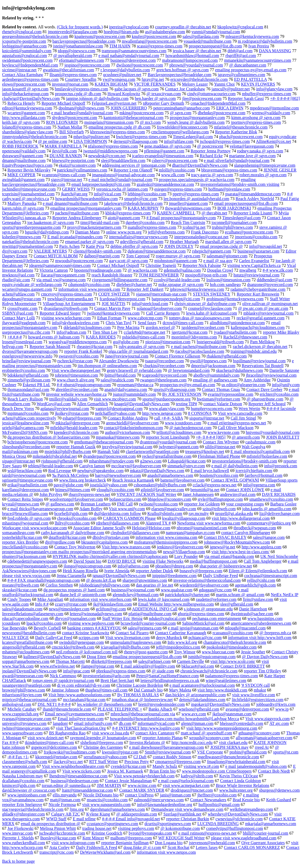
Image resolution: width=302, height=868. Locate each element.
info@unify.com (286, 385)
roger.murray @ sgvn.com (178, 256)
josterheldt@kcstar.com (22, 537)
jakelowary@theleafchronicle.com (133, 203)
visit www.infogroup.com (73, 843)
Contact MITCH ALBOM (56, 256)
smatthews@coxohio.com (271, 499)
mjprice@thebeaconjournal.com (29, 700)
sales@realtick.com (117, 380)
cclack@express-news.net (215, 485)
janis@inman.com (176, 795)
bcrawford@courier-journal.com (148, 623)
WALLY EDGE (15, 638)
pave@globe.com (68, 485)
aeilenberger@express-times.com (30, 79)
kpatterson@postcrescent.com (100, 36)
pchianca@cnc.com (205, 638)
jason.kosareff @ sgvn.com (25, 89)
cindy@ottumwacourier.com (211, 94)
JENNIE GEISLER (280, 170)
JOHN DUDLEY (179, 246)
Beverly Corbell (47, 628)
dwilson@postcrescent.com (140, 65)
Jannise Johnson (65, 690)
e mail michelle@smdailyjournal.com (120, 180)
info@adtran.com (71, 332)
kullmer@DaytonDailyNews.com (52, 657)
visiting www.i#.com (201, 766)
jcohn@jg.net (194, 227)
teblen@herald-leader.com (51, 466)
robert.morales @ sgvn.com (263, 175)
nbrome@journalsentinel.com (202, 528)
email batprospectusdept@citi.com (101, 184)
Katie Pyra (95, 246)
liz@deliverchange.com (279, 514)
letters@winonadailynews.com (96, 614)
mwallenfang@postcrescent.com (150, 41)
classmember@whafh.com (25, 762)
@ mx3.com (150, 122)
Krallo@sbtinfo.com (165, 514)
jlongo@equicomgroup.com (88, 566)
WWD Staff (56, 819)
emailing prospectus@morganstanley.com (86, 208)
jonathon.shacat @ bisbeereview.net (142, 700)
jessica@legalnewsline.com (26, 423)
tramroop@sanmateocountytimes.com (134, 51)
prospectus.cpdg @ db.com (78, 94)
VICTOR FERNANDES (155, 84)
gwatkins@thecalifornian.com (69, 70)
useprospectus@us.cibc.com (26, 332)
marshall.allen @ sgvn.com (228, 242)
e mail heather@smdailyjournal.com (82, 113)
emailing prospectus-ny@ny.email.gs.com (251, 70)
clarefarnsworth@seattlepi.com (152, 451)
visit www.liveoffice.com (254, 695)
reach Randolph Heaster (112, 275)
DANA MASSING (275, 51)
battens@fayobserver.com (182, 480)
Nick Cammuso (63, 676)
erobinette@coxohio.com (24, 370)
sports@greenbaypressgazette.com (31, 227)
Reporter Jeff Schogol (267, 404)
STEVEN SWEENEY (212, 294)
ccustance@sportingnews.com (113, 824)
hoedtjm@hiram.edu (121, 32)
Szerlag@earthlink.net (182, 814)
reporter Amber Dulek (155, 571)
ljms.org (77, 809)
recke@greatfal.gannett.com (260, 318)
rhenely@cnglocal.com (22, 32)
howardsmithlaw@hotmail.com (192, 56)
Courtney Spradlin (81, 79)
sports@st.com (286, 752)
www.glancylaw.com (167, 409)
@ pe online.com (53, 141)
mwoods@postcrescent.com (79, 261)
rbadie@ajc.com (16, 280)
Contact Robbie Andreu (128, 418)
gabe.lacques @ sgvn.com (137, 89)
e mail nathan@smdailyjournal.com (129, 56)
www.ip (282, 709)
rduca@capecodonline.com (25, 618)
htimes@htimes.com (73, 490)
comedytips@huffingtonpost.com (235, 828)
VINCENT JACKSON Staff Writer (146, 494)
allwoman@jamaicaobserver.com (264, 738)
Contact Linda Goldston (240, 781)
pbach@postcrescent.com (241, 137)
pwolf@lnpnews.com (208, 361)
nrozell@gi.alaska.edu (234, 514)
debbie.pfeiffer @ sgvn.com (134, 246)
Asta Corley (60, 847)
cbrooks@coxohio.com (77, 518)
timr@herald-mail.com (100, 222)
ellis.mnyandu (65, 795)
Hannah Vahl (108, 451)
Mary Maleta (180, 690)
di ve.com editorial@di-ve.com (84, 685)
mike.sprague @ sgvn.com (181, 285)
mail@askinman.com (20, 451)
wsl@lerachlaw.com (25, 471)
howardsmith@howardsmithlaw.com (86, 199)
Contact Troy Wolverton (75, 547)
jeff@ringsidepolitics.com (178, 647)
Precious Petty (137, 762)
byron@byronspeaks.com (150, 833)
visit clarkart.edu (233, 743)
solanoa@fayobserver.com (159, 308)
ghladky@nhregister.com (23, 814)
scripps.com (89, 638)
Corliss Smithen (59, 585)
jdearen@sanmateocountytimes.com (60, 265)
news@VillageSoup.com (184, 552)
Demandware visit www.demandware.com (187, 809)
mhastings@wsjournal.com (25, 523)
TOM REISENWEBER (159, 275)
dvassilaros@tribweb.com (66, 308)
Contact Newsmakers (208, 800)
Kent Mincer (93, 838)
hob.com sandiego (225, 285)
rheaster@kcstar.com (94, 347)
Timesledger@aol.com (241, 218)
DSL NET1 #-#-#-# (54, 704)
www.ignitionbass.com (27, 795)
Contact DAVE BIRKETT (242, 666)
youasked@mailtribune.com (208, 41)
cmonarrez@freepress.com (178, 762)
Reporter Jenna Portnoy (211, 151)
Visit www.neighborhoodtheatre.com (73, 766)
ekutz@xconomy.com (77, 165)
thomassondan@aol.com (28, 389)
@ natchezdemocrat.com (190, 428)
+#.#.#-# (15, 337)
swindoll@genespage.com (81, 642)
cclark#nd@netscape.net (144, 332)
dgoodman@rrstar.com (22, 299)
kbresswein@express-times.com (118, 132)
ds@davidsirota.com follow (117, 514)
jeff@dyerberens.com (166, 232)
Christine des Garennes (103, 747)
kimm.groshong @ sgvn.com (256, 118)
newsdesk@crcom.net (107, 156)
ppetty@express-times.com (196, 194)
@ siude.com (163, 671)
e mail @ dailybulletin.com (235, 466)
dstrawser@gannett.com (23, 156)
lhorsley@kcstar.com (58, 838)
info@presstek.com (281, 466)
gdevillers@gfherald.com (142, 242)
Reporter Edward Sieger (60, 313)
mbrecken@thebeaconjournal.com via (143, 714)
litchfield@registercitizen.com (258, 700)
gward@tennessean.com (23, 676)
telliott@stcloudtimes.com (179, 432)
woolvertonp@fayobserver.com (76, 499)
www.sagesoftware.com (22, 733)
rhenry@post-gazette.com (146, 652)
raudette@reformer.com (216, 599)
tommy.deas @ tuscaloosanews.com (200, 318)
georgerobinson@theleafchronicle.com (35, 36)
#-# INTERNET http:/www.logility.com (146, 728)
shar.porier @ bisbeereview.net (226, 566)
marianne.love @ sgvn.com (252, 156)
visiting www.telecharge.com (66, 318)
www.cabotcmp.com (145, 318)
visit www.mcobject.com (115, 399)
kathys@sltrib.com (197, 776)
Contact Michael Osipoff (118, 265)
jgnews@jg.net (222, 547)
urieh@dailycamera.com (23, 428)
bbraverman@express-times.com (229, 170)
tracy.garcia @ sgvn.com (212, 175)
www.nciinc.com (142, 785)
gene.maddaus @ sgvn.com (168, 146)
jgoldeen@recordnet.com (203, 327)
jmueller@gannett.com (188, 203)
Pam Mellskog (262, 342)
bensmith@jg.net (205, 490)
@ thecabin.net (214, 213)
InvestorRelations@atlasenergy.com (33, 614)
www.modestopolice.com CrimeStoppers (217, 771)
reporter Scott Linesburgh (168, 437)
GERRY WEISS (76, 189)
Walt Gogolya (254, 447)
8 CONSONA (200, 413)
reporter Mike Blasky (281, 332)
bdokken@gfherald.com (28, 375)
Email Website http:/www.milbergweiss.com (176, 604)
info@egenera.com (259, 485)
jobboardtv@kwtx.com (276, 704)
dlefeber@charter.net (134, 285)
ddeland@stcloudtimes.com (87, 327)
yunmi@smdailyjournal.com (216, 32)
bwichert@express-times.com (141, 137)
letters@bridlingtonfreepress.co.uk (170, 680)
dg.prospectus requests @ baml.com (74, 590)
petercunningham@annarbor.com (181, 108)
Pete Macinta (128, 327)
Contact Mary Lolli (19, 318)
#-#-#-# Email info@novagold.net (131, 819)
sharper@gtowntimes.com (145, 580)
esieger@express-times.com (178, 189)
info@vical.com (108, 194)
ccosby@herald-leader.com (177, 280)
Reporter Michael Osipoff (63, 103)
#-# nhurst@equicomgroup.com (84, 385)
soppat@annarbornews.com (26, 661)
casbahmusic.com (260, 442)
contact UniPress (139, 795)
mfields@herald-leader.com (74, 428)
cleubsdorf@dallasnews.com (135, 533)
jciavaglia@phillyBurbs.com (125, 647)
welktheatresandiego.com (251, 809)
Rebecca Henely (21, 103)
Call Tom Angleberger (263, 561)
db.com (125, 723)
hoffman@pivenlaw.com (229, 189)
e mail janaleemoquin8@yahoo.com (256, 766)
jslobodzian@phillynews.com (104, 585)
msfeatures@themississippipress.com (166, 542)
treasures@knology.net (205, 451)
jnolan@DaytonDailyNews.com (29, 671)
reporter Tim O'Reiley (263, 671)
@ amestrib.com (246, 437)
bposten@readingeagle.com (98, 270)
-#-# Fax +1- (18, 757)
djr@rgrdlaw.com (60, 542)
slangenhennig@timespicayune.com (265, 165)
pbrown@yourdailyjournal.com (196, 65)
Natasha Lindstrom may (23, 776)
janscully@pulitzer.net (231, 89)
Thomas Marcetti (70, 661)
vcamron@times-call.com (64, 175)
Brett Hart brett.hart (117, 680)
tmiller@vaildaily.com (68, 399)
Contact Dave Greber (264, 389)
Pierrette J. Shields (18, 838)
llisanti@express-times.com (73, 75)
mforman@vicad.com (156, 723)
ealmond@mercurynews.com (159, 800)
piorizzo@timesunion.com (168, 342)
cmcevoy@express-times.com (67, 294)
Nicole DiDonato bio (101, 795)
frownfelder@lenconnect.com (182, 127)
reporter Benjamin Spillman (125, 843)
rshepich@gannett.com (212, 251)
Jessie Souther (253, 652)
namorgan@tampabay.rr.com (190, 533)
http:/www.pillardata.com (24, 118)
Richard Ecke (211, 156)
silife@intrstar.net (220, 447)
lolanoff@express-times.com (27, 127)
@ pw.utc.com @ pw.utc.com (263, 308)
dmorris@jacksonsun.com (213, 366)
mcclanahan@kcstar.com (84, 700)
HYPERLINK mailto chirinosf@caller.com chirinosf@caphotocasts (110, 556)
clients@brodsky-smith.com (97, 251)
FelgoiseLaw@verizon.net (114, 103)
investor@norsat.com (70, 84)
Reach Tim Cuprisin (188, 222)
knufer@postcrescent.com (154, 36)
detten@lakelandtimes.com (202, 700)
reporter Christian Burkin (188, 819)
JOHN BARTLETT (283, 437)
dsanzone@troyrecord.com (270, 285)
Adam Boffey (91, 509)
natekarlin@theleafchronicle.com (30, 242)
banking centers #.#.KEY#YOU (94, 628)
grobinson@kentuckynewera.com (235, 299)
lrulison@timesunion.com (228, 280)
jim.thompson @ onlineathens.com (107, 366)
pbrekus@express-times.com (121, 671)
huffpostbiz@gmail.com (219, 805)
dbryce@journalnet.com (75, 618)
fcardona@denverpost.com (122, 299)
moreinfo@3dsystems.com (194, 337)
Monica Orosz (14, 456)
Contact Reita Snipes (25, 499)
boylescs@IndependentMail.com (30, 65)
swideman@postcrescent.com (27, 60)
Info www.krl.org (182, 642)
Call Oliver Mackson (236, 428)
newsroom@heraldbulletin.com (29, 633)
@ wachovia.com (143, 270)
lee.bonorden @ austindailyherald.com (196, 199)
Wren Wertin (249, 409)
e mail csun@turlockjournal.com (186, 781)
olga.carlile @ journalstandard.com (138, 351)
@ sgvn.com (181, 113)
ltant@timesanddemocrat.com (87, 790)
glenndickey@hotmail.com (135, 595)
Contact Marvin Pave (112, 308)
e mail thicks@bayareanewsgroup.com (40, 509)
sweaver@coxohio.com (79, 356)
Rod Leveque (60, 471)
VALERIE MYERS (50, 251)
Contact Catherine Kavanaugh (181, 633)
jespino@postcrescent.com (87, 65)
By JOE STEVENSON (182, 394)
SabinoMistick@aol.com (203, 623)
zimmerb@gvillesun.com (29, 380)
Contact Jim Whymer (221, 442)
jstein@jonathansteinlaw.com (78, 46)
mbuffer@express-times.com (267, 94)
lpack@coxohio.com (44, 623)
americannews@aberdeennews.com (261, 623)
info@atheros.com (133, 566)
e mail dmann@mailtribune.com (70, 203)
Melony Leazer (195, 84)
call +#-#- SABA (169, 418)
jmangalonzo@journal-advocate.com (123, 175)
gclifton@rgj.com (111, 609)
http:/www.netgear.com (162, 413)
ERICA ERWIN (230, 108)
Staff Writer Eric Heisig (122, 618)
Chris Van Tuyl (118, 323)
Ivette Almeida (117, 571)
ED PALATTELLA (250, 79)
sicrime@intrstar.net (19, 70)
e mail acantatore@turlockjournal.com (202, 685)
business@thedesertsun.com (75, 781)
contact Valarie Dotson (223, 404)
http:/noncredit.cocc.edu (192, 743)
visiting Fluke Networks (163, 561)
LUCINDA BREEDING (218, 824)
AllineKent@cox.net (273, 141)
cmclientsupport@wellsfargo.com (180, 132)
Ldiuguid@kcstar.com (187, 461)
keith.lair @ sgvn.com (21, 122)
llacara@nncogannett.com (63, 275)
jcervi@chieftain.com (254, 471)
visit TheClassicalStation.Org (81, 728)
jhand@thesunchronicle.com (67, 709)
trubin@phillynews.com (232, 227)
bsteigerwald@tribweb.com (220, 342)
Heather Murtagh (184, 242)
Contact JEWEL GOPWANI (235, 480)
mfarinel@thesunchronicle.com (241, 127)
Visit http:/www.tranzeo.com (126, 547)
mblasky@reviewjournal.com (268, 313)
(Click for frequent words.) (80, 27)
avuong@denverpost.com (247, 709)
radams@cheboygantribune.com (258, 289)
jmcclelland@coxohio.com (25, 547)
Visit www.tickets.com (82, 771)
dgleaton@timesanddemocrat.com (157, 251)
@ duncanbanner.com (248, 65)
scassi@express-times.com (160, 46)
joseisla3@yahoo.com (108, 485)
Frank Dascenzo (205, 232)
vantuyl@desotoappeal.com (119, 409)
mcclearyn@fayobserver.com (136, 466)
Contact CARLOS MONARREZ (252, 847)
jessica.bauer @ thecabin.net (197, 51)
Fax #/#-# (10, 743)
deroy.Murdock (169, 638)
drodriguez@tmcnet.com (192, 790)
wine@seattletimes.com (226, 680)
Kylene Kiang (98, 814)
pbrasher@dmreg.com (174, 566)
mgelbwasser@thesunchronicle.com (228, 757)
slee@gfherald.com (237, 604)
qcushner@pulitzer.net (122, 75)
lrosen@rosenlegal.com (22, 342)
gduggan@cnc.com (215, 590)
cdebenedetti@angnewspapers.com (37, 561)
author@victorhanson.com (128, 432)
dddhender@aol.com (275, 280)
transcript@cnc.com (57, 852)
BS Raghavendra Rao (67, 733)
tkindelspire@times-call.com (49, 743)
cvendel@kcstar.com (129, 766)
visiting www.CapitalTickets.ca (254, 265)
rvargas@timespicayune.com (27, 719)
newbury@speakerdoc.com (100, 471)
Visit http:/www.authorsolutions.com (80, 695)
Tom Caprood (138, 256)
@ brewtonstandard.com (189, 370)
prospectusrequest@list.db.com (215, 46)
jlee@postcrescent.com (202, 98)
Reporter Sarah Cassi (246, 98)
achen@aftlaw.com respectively (29, 418)
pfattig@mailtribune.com (150, 614)
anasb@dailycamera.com (126, 389)
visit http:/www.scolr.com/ (233, 661)
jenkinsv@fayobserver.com (180, 547)
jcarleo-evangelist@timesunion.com (163, 156)
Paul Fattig (290, 199)
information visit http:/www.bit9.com (260, 638)
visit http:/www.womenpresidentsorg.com (222, 728)
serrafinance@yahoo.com (105, 757)
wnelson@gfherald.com (199, 709)
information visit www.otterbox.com (101, 599)
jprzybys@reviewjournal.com (127, 447)
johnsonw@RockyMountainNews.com (237, 542)
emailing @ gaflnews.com (215, 380)
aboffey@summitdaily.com (217, 375)
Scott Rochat (178, 847)
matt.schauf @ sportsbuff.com (206, 733)
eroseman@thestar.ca (135, 385)
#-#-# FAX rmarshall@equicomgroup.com (44, 580)
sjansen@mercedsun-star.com (161, 294)
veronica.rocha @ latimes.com (122, 189)
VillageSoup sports (281, 480)
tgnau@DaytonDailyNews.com (119, 576)
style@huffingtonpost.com (220, 499)
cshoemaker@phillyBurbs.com (160, 485)
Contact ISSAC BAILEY (225, 537)
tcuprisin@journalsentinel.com (28, 194)
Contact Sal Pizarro (132, 633)
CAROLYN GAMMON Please (129, 518)
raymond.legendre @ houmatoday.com (103, 738)
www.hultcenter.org (236, 790)
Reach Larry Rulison (25, 399)
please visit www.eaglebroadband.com (244, 838)
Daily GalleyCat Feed (54, 638)
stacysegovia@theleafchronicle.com (33, 809)
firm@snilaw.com (258, 599)
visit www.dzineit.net (46, 738)
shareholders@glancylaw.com (28, 132)
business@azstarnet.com (258, 251)
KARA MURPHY (143, 208)
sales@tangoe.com (269, 537)
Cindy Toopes (19, 599)
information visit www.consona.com (167, 537)
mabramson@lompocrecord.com (190, 60)
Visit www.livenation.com (128, 638)
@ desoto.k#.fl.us (101, 580)
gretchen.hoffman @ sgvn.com (183, 70)
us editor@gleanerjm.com (244, 385)
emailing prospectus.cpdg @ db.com (120, 127)
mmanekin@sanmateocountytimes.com (258, 60)
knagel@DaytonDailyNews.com (142, 404)
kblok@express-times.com (128, 213)
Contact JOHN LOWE (245, 490)
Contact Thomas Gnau (221, 389)
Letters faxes (207, 847)
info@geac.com (76, 671)
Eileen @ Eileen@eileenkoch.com (258, 571)
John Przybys (51, 494)
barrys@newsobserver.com (118, 475)
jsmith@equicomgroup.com (212, 657)
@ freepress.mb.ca (275, 633)
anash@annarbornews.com (170, 475)
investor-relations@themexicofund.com (207, 580)
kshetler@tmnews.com (22, 237)
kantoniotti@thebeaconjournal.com (133, 118)
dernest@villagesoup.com (135, 141)
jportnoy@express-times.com (256, 122)
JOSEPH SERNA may (229, 747)
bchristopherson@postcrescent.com (38, 442)
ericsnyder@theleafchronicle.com (199, 79)
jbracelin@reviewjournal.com (271, 375)
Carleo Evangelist (254, 261)
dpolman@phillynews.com (81, 108)
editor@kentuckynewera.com (27, 108)
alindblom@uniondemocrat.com (237, 323)
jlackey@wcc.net (68, 762)
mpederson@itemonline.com (274, 108)
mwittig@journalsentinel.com (27, 246)
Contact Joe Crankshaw (185, 89)
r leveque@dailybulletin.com (125, 70)
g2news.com (151, 461)
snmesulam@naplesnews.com (136, 642)
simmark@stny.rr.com (186, 466)
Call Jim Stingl (243, 418)
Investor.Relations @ (147, 743)
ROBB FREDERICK (20, 146)
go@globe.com (126, 342)
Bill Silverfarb (72, 132)
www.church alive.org (75, 380)
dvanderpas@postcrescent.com (109, 456)
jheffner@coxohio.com (217, 795)
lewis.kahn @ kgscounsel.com (164, 599)
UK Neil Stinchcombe (279, 556)
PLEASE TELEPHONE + (120, 709)
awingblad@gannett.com (23, 180)
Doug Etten (96, 657)
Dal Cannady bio (148, 690)
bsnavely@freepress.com (201, 571)
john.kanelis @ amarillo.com (267, 509)
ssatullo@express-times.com (152, 227)
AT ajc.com (279, 723)
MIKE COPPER (21, 175)
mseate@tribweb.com (21, 585)
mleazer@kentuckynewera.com (252, 36)
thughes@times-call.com (106, 690)
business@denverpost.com (133, 60)
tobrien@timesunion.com (77, 375)
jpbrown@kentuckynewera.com (197, 289)
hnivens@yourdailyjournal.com (273, 432)
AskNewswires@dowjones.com (29, 571)
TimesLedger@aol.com (193, 137)
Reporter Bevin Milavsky (29, 170)
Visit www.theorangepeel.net (76, 370)
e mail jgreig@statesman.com (193, 628)
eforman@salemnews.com (81, 60)
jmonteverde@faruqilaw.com (73, 32)
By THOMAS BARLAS (138, 695)
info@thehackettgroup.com (25, 94)
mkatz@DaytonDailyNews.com (157, 471)
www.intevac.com (17, 833)
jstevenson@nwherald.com (212, 843)
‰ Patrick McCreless (70, 475)
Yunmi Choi (224, 84)
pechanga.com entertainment (217, 618)
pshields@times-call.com (144, 337)
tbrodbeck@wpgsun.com (255, 528)
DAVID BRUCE (122, 561)
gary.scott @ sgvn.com (128, 261)
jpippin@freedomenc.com (174, 576)
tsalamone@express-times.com (232, 676)
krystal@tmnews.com (21, 504)
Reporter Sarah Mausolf (50, 347)
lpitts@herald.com (120, 375)
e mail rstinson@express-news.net (207, 833)
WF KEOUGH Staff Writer (181, 838)
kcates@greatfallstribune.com (27, 642)
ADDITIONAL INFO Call (155, 609)
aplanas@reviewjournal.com (65, 409)
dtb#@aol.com (240, 51)
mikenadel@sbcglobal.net (55, 456)
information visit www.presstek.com (89, 289)
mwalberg (248, 270)
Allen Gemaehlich (92, 404)
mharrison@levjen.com (22, 695)
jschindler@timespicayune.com (29, 189)
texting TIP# (186, 404)
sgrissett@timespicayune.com (27, 480)
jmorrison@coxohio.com (256, 237)
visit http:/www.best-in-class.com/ (240, 552)
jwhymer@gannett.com (179, 447)
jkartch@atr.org (74, 194)
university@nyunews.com (24, 723)
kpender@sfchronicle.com (76, 432)
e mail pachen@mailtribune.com (199, 347)
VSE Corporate (210, 752)
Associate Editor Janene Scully (99, 528)
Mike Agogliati (50, 599)
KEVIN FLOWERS (258, 84)
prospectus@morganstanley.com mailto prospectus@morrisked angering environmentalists (79, 552)
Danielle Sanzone (284, 370)
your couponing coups (245, 504)
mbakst (260, 690)
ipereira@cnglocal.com (129, 27)
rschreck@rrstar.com (75, 361)
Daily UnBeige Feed (221, 576)
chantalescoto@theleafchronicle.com (235, 642)
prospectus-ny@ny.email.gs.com (187, 385)
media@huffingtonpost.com (213, 561)
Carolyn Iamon (92, 466)
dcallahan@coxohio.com (23, 781)
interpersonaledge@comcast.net (201, 237)
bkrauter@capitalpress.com (104, 542)
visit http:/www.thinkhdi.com (222, 690)
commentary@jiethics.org (269, 523)
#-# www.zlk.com (278, 270)
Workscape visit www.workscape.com (34, 528)
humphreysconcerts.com (212, 409)
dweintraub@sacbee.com (252, 614)
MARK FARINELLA (63, 146)
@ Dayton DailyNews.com (265, 657)
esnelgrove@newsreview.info (27, 356)
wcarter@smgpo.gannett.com (27, 289)
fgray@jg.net (153, 79)
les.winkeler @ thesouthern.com (104, 704)
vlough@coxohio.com (115, 490)
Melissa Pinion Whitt (58, 828)
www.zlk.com (173, 175)
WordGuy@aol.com (54, 404)
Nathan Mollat (70, 127)
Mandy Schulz (165, 766)
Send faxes (147, 323)
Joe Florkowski (20, 828)
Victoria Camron (54, 270)
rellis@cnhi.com (261, 580)
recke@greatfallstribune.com (167, 456)
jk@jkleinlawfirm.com (113, 604)
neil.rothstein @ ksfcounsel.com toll (87, 652)
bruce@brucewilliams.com (25, 514)
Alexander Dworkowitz (119, 361)
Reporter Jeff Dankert (145, 289)
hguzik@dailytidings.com (47, 232)
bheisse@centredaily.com (241, 723)
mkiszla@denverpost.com (77, 423)
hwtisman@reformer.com (219, 399)
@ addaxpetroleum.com (137, 814)
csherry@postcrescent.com (175, 160)
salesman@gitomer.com (227, 256)
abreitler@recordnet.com (77, 389)
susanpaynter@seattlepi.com (26, 685)
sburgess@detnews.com (279, 790)
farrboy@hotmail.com (264, 475)
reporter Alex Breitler (20, 542)
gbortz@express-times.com (201, 614)
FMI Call (125, 504)
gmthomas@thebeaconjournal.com (104, 442)
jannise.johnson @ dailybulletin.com (97, 98)
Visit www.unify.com (127, 509)
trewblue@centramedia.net (70, 299)
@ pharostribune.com (265, 399)
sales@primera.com (145, 628)
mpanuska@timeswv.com (118, 437)
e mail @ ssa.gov (218, 261)
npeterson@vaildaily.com (24, 151)
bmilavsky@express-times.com (81, 89)
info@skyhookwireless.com (76, 323)
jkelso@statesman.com (232, 714)
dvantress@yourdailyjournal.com (168, 442)
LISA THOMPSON (90, 141)
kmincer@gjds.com (19, 785)
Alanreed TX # (158, 523)
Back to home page (18, 861)
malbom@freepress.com (131, 838)
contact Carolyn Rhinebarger (246, 533)
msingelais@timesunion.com (109, 122)
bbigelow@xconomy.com (169, 499)
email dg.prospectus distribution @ (50, 824)
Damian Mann (87, 232)
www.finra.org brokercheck (83, 480)
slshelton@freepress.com (102, 743)
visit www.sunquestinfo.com (107, 805)
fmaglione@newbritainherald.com (236, 762)
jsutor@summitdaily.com (135, 394)
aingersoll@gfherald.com (24, 647)
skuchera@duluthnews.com (240, 370)
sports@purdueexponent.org (167, 399)
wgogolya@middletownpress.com (78, 342)
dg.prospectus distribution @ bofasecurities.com (48, 437)
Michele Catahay (22, 709)
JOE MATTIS (113, 304)
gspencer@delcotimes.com (54, 747)
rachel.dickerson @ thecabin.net (260, 347)
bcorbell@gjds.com (71, 514)
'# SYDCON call (256, 685)
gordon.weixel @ (160, 327)
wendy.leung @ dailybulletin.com (196, 122)
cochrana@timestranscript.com (271, 576)
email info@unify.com (93, 723)
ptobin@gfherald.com (248, 752)
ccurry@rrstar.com (71, 604)
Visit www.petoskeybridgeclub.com (144, 776)
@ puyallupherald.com (73, 56)
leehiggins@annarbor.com (24, 46)
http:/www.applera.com (261, 547)
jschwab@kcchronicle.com (62, 833)
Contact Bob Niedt (274, 771)
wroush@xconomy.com (209, 738)
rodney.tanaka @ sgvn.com (260, 151)
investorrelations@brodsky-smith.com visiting (240, 184)
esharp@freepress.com (82, 418)
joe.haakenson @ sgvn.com (51, 222)
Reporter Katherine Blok (236, 132)
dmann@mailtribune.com (24, 160)
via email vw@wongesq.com (61, 280)
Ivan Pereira (259, 46)
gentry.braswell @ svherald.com (134, 370)
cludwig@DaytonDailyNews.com (31, 98)
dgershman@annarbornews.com (118, 809)
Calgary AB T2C (66, 814)
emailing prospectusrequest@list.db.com (147, 657)
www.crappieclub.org (20, 714)
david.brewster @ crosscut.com (29, 790)
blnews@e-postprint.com (73, 160)
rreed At (262, 747)
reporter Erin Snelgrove (22, 805)
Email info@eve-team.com (81, 719)
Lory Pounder (186, 556)
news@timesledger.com (69, 609)
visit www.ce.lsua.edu (110, 733)
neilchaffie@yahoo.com (115, 413)
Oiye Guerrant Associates (263, 843)
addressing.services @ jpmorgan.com (134, 165)
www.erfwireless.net (57, 666)
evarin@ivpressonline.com (231, 394)
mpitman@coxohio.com (28, 413)
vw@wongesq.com (119, 79)
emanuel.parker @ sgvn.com (89, 242)
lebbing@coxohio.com (147, 194)
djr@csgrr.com (15, 251)
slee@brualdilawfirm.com (123, 160)
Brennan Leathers (96, 504)
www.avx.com (194, 714)
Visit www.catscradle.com (240, 413)
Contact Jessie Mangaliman (128, 781)
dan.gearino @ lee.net (155, 585)
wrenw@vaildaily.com (271, 113)
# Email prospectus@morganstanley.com (181, 218)
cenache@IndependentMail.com (218, 103)
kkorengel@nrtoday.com (56, 757)
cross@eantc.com (22, 308)
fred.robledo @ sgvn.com (29, 518)
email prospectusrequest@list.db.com (246, 203)
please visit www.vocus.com (26, 576)
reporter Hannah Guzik (76, 447)
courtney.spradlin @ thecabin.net (183, 27)
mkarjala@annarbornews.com (271, 824)
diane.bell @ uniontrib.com (83, 595)
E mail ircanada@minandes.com (75, 237)
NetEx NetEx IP (284, 595)
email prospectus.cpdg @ (221, 246)
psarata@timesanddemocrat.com (253, 194)
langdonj (60, 723)
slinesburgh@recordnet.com (26, 447)
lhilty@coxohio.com (72, 523)
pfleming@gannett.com (164, 151)
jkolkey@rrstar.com (72, 413)
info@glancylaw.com (274, 89)
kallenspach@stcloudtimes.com (258, 327)
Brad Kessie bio (246, 800)
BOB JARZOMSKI (234, 208)
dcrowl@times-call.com (183, 323)
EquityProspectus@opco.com (27, 165)
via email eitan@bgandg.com (229, 556)
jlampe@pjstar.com (98, 666)
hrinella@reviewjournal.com (27, 361)
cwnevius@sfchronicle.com (239, 819)
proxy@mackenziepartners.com (94, 227)
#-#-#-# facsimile (281, 409)
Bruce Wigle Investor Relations (242, 785)
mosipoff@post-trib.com (206, 275)
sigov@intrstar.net (66, 180)
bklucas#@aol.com (198, 666)
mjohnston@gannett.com (176, 261)
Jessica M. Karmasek (125, 771)
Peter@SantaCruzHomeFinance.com (167, 676)
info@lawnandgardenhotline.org (165, 805)
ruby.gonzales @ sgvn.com (142, 347)
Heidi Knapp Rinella (80, 571)
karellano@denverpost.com (25, 490)
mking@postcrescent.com (141, 113)
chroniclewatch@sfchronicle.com (209, 671)
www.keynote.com (223, 432)
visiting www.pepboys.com (91, 623)
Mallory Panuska (22, 203)
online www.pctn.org (124, 232)
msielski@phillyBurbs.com (68, 451)
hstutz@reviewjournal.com (256, 275)
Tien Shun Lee (105, 332)
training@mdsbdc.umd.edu (254, 351)
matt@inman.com (65, 800)
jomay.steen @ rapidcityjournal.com (63, 680)
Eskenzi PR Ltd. (36, 385)
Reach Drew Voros (18, 409)
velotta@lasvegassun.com (252, 146)
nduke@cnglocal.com (167, 618)
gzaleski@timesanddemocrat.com (165, 184)
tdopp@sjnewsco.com (77, 51)
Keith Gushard (279, 800)
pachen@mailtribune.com (77, 213)
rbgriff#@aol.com (241, 56)
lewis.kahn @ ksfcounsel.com (212, 313)
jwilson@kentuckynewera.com (113, 313)
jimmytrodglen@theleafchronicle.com (34, 137)
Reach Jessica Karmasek (133, 480)
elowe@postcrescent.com (24, 84)
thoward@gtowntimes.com (188, 208)
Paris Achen (69, 246)
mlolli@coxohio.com (177, 170)
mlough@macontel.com (245, 628)
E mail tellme (84, 819)
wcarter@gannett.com (26, 113)
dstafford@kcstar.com (67, 537)
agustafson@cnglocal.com (25, 56)
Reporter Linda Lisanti (253, 213)
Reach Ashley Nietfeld (255, 199)
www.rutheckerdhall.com (24, 843)
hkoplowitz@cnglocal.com (240, 27)
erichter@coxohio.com (279, 394)
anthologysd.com (17, 704)
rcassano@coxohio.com (233, 633)
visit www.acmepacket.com (186, 785)
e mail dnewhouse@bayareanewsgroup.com (167, 747)
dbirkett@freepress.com (111, 661)
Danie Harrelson (253, 609)
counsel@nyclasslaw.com (210, 308)
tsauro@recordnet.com (165, 361)
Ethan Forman (109, 318)
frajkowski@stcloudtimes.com (70, 752)
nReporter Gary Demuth (163, 103)
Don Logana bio (169, 843)
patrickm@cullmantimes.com (82, 170)
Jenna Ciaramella (72, 576)
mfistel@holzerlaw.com (267, 456)
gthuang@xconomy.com (259, 733)
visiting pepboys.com (136, 828)
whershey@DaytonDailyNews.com (238, 814)
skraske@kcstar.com (20, 590)
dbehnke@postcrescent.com (222, 113)
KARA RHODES (101, 337)
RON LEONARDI (62, 122)
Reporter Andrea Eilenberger (77, 218)
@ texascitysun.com (164, 94)
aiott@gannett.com (124, 218)
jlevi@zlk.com (64, 151)
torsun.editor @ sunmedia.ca (66, 785)
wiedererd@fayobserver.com (204, 585)
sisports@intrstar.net (207, 418)
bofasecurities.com (125, 499)
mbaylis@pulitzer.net (91, 137)
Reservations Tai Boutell (263, 366)
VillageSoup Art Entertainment (69, 304)
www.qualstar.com (177, 590)
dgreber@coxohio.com (145, 222)
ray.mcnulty (199, 514)
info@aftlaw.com (179, 141)
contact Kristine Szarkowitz (86, 633)
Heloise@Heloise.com (151, 528)
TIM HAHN (120, 46)
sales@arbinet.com (154, 661)
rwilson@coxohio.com (158, 504)
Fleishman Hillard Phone (219, 456)
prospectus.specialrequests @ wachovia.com (197, 180)
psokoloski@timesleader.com (231, 647)
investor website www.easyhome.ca (76, 394)
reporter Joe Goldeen (202, 504)
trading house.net (97, 828)
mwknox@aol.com (18, 275)
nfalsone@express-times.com (113, 146)
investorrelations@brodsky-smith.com (245, 461)
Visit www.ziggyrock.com (267, 719)
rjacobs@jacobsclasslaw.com (199, 351)
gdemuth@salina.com (182, 270)
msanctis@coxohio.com (107, 800)
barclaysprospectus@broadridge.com (84, 41)
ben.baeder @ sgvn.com (155, 98)
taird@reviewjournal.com (24, 475)
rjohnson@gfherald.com (62, 461)
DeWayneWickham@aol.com (105, 852)
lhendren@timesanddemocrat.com (79, 776)
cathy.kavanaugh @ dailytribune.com (73, 533)
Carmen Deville (191, 661)
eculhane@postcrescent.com (249, 232)
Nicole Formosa (62, 805)
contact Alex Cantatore (155, 733)
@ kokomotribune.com (180, 828)
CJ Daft (140, 757)
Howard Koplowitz (124, 94)
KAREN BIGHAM (111, 84)
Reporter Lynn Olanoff (133, 170)
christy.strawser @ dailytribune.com (205, 304)
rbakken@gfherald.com (227, 356)
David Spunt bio (87, 561)
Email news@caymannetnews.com (75, 714)
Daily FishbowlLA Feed (97, 847)
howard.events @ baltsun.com (54, 337)
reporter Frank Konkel (83, 351)
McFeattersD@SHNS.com (25, 432)
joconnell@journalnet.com (234, 222)
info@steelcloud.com (150, 304)
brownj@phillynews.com (24, 690)
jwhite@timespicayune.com (26, 728)
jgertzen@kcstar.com (190, 332)
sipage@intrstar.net (19, 461)
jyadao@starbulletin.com (235, 332)
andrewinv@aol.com (238, 494)
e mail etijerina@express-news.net (237, 423)
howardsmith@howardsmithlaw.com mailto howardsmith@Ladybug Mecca (174, 719)
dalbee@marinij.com (102, 256)
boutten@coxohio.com (219, 475)
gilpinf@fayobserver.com (162, 490)
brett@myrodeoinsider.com (161, 704)
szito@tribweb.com (219, 509)
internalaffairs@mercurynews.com (139, 237)
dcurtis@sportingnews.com (168, 824)
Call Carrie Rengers (163, 313)
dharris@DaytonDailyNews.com (200, 165)
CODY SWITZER (114, 294)
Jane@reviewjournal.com (127, 356)
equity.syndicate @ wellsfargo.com (32, 285)
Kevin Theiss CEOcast (239, 776)
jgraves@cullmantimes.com (241, 75)
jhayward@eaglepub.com (24, 323)
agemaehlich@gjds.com (255, 585)
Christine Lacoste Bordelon (140, 685)
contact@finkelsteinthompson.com (133, 428)
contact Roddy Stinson (172, 757)
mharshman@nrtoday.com (111, 461)
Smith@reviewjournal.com (168, 752)
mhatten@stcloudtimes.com (26, 652)
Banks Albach (160, 709)
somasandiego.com (18, 533)
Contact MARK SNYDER (142, 790)
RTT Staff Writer (104, 762)
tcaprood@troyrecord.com (165, 375)
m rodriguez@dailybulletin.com (265, 41)
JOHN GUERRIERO (129, 108)
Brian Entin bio (163, 771)
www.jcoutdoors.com (183, 423)
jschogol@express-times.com (225, 141)
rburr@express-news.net (89, 494)
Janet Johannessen (198, 494)
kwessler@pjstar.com (120, 752)
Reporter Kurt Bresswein (258, 294)
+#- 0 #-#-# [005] (211, 437)
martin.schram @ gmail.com (240, 595)
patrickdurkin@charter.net (187, 595)
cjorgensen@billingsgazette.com (120, 280)
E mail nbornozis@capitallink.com (260, 451)
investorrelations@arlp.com (106, 676)
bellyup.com (13, 347)
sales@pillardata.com (201, 36)
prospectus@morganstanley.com (197, 118)
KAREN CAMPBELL (176, 213)
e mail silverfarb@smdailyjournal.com (237, 160)
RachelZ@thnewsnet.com (245, 337)
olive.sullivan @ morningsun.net (270, 304)
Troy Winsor (185, 652)
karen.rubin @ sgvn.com (23, 208)
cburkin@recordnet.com (164, 366)
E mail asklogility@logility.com (148, 666)
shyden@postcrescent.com (74, 118)
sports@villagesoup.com (174, 389)
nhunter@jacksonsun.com (24, 556)
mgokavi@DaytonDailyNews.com (220, 704)
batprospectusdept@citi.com (176, 299)
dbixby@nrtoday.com (111, 537)
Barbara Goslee (283, 504)
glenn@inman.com (197, 723)
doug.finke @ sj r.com (142, 847)
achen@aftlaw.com (18, 294)
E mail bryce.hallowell (210, 471)
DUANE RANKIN (66, 156)
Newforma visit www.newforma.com (209, 523)
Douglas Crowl (220, 270)
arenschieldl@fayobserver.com (132, 423)
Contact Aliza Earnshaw (23, 75)
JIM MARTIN (109, 785)
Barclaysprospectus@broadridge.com (179, 75)
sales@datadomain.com (22, 609)
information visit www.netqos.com (166, 852)
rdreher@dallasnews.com (118, 523)
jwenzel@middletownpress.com (111, 151)
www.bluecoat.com (218, 652)
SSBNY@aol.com (18, 313)
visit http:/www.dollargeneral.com (241, 518)
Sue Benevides (15, 628)
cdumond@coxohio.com (89, 285)
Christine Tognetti (161, 265)
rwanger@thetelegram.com (163, 380)
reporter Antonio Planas (163, 738)
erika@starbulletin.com (27, 485)
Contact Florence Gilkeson (178, 356)
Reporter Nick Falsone (202, 265)
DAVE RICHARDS (279, 494)
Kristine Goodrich (107, 833)
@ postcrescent (210, 146)
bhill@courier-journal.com (266, 833)
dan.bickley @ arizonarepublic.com (196, 695)
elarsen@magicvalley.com (174, 509)
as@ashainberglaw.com (165, 32)
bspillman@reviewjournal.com (259, 361)
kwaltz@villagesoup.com (184, 518)
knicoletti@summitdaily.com (27, 51)
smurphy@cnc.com (141, 199)
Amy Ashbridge (257, 380)
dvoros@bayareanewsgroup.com (30, 351)
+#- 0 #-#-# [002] (285, 98)
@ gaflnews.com (60, 504)
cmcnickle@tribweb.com (73, 647)
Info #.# (42, 604)
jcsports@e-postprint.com (24, 41)
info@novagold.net (266, 246)
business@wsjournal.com (133, 590)
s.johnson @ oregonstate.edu (208, 609)
